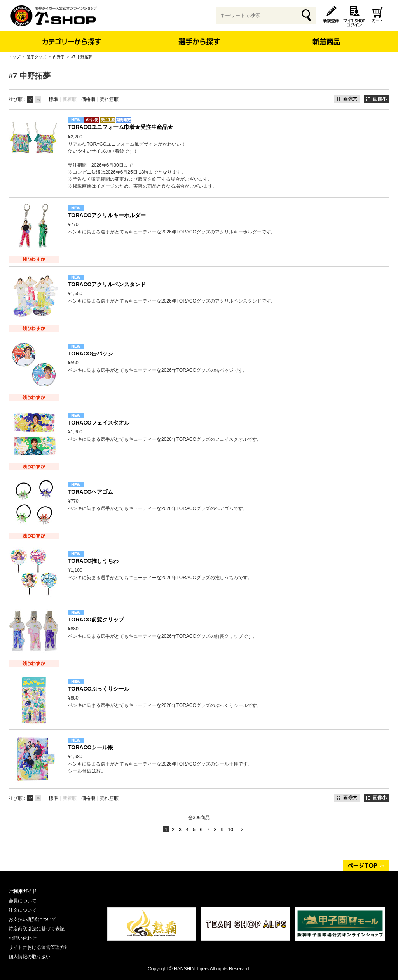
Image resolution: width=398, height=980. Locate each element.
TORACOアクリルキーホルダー (107, 215)
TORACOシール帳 (91, 747)
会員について (23, 901)
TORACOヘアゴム (91, 492)
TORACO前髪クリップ (96, 620)
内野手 (59, 57)
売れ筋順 (109, 99)
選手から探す (199, 42)
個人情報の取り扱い (30, 957)
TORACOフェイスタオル (99, 423)
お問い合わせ (23, 938)
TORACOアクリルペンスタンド (107, 284)
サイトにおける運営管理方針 (39, 947)
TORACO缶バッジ (91, 353)
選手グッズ (37, 57)
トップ (14, 57)
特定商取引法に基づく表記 (37, 929)
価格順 (88, 99)
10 (230, 830)
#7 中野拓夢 (82, 57)
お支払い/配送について (32, 919)
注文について (23, 910)
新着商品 (326, 36)
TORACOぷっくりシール (99, 689)
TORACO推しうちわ (93, 561)
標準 (53, 99)
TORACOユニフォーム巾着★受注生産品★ (120, 127)
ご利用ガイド (23, 891)
